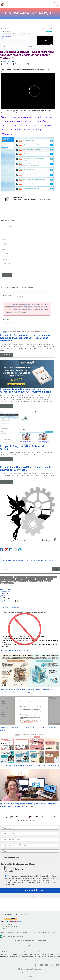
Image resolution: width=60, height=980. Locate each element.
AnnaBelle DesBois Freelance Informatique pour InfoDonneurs (29, 560)
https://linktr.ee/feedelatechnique (30, 969)
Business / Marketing (12, 869)
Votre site (5, 259)
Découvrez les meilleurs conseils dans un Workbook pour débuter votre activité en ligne (25, 390)
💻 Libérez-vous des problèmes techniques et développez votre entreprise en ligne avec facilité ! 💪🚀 (30, 788)
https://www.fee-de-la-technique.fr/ (30, 973)
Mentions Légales (6, 924)
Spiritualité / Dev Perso (13, 871)
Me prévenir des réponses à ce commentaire (18, 269)
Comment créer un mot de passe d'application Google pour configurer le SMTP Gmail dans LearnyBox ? (26, 338)
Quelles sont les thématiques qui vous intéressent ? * (20, 864)
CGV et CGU (4, 929)
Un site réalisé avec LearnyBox (12, 936)
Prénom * (5, 249)
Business (3, 593)
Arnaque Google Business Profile (30, 629)
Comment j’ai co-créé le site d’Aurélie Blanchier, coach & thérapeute (30, 750)
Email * (4, 240)
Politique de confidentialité (9, 926)
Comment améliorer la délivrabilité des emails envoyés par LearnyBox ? (26, 468)
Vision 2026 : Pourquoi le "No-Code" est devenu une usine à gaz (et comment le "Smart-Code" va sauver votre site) (30, 674)
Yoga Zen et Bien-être (7, 601)
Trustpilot (30, 977)
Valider (7, 275)
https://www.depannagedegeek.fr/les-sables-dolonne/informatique (31, 933)
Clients (2, 595)
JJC (1, 597)
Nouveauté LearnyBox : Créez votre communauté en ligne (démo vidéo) (30, 714)
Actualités (3, 591)
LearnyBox (4, 599)
